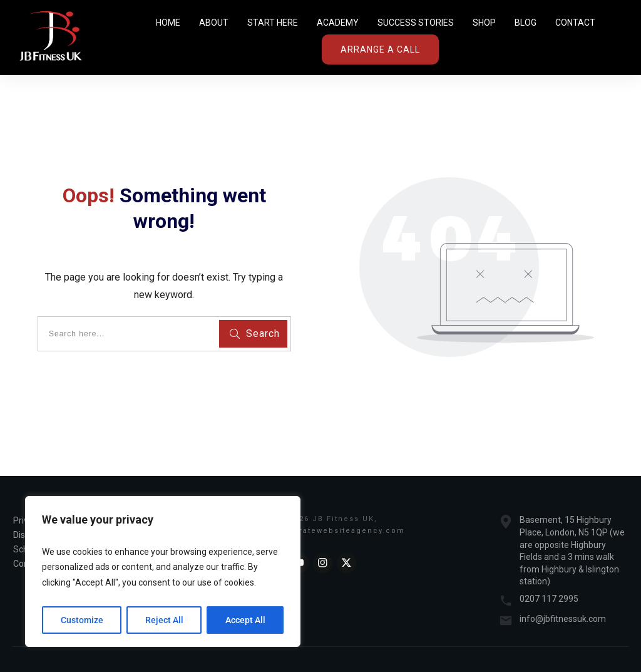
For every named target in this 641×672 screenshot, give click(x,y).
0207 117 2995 (549, 599)
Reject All (164, 620)
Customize (82, 620)
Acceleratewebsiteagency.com (336, 531)
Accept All (245, 620)
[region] (163, 572)
